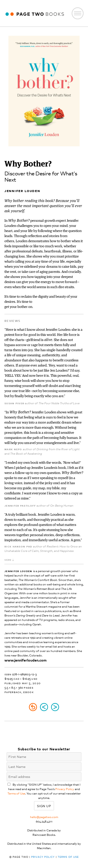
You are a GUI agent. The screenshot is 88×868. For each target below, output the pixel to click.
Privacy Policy (65, 789)
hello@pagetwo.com (44, 817)
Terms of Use (16, 793)
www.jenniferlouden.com (26, 660)
